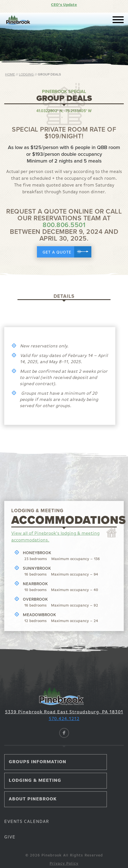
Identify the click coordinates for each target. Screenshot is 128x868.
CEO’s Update (64, 5)
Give (10, 837)
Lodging (26, 74)
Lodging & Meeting (35, 781)
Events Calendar (27, 822)
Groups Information (37, 762)
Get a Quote (67, 252)
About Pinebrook (33, 799)
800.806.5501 (64, 225)
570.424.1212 (64, 719)
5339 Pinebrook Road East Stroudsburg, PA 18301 (64, 712)
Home (10, 74)
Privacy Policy (64, 864)
